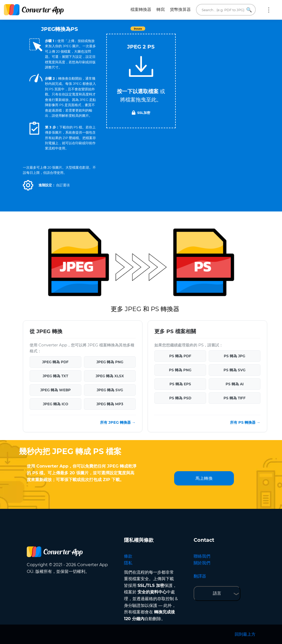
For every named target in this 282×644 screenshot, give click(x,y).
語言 (217, 593)
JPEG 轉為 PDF (55, 362)
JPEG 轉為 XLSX (110, 376)
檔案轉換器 (141, 9)
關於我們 (202, 563)
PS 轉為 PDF (180, 356)
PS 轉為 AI (235, 384)
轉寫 (161, 9)
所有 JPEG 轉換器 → (118, 422)
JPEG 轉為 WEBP (55, 390)
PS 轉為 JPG (234, 356)
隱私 (128, 563)
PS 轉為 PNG (180, 370)
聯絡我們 (202, 556)
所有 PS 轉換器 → (245, 422)
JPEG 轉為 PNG (110, 362)
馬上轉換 (204, 478)
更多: (269, 10)
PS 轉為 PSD (180, 398)
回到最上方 (245, 634)
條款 (128, 556)
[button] (28, 185)
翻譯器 (200, 576)
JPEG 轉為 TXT (55, 376)
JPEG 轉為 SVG (110, 390)
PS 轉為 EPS (180, 384)
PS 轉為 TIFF (235, 398)
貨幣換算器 (180, 9)
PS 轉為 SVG (234, 370)
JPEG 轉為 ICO (55, 404)
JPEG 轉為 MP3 (110, 404)
